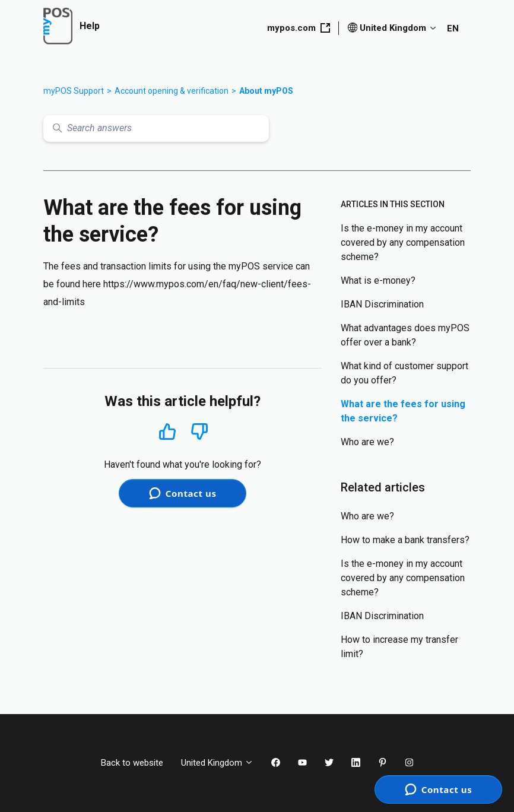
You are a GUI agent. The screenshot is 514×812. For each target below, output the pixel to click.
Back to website (132, 763)
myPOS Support (74, 91)
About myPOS (266, 91)
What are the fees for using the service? (403, 411)
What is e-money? (378, 280)
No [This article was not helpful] (199, 432)
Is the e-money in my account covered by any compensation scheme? (403, 242)
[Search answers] (156, 129)
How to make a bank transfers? (405, 540)
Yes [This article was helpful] (167, 431)
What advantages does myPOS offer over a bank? (405, 335)
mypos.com (299, 28)
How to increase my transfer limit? (399, 647)
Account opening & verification (172, 91)
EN (453, 28)
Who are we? (367, 442)
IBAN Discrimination (382, 304)
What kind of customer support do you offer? (404, 373)
